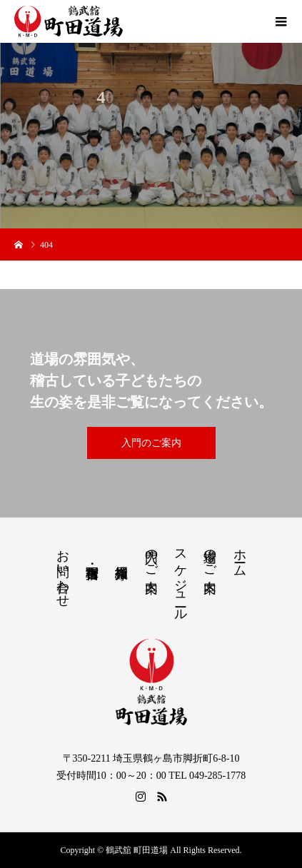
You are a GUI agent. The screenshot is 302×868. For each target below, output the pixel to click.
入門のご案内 (151, 443)
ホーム (240, 556)
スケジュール (181, 578)
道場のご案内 (210, 556)
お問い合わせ (63, 571)
